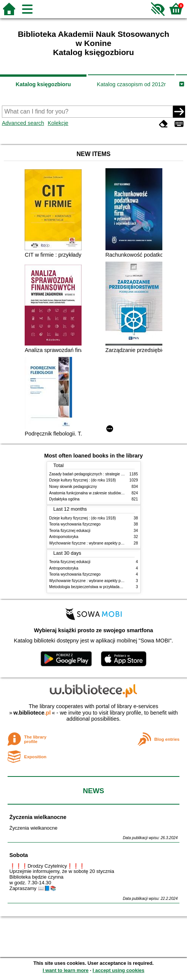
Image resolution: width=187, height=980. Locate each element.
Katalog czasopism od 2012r (131, 84)
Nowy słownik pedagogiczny (73, 487)
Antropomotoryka (64, 537)
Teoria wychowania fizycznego (75, 524)
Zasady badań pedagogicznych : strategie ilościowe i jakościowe (104, 474)
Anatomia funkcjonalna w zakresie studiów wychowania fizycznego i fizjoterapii (116, 493)
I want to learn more (65, 970)
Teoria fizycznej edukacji (70, 531)
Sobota (19, 855)
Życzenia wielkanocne (38, 817)
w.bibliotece (32, 713)
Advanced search (23, 123)
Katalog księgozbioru (43, 84)
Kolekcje (58, 123)
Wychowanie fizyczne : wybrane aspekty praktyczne (93, 543)
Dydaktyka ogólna (64, 499)
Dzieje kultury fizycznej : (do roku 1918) (83, 480)
